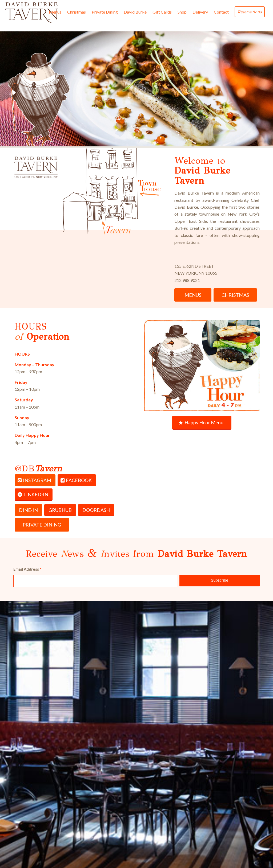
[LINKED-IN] (34, 495)
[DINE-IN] (28, 510)
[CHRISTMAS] (235, 295)
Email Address (27, 569)
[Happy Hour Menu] (202, 423)
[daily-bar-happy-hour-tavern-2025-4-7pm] (202, 366)
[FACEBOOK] (77, 480)
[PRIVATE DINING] (42, 525)
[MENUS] (193, 295)
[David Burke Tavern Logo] (31, 12)
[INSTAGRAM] (35, 480)
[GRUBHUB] (60, 510)
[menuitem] (55, 12)
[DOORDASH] (96, 510)
